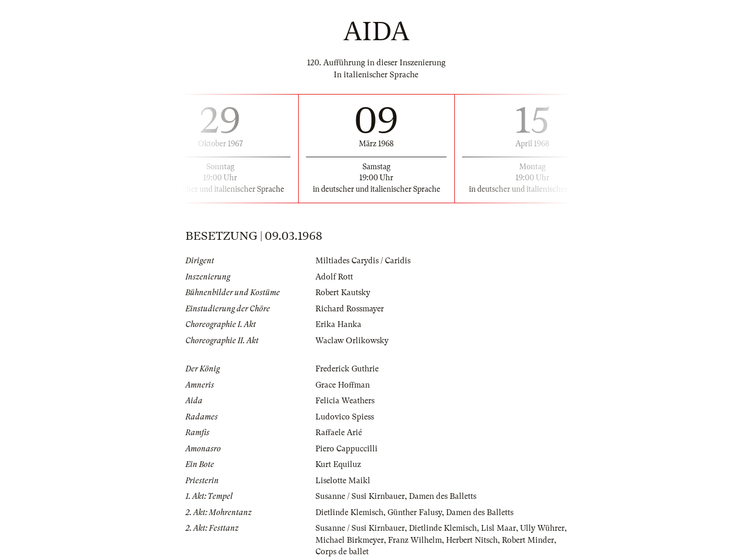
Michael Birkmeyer (350, 540)
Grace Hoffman (343, 385)
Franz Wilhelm (415, 540)
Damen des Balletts (443, 496)
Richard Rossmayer (350, 309)
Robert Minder (528, 540)
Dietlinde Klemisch (349, 512)
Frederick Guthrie (347, 369)
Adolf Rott (334, 277)
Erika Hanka (338, 324)
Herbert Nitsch (472, 540)
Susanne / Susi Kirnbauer (360, 496)
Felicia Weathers (345, 401)
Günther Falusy (415, 512)
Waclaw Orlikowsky (352, 341)
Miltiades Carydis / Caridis (363, 261)
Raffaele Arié (339, 433)
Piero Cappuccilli (346, 449)
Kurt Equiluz (338, 464)
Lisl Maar (498, 528)
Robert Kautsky (343, 293)
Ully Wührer (542, 528)
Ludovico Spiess (345, 417)
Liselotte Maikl (343, 481)
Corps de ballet (342, 552)
